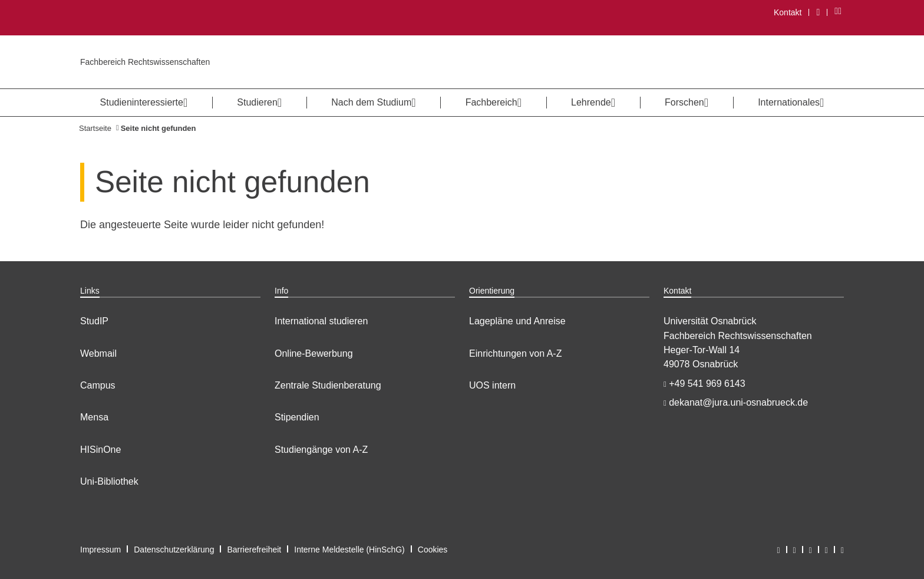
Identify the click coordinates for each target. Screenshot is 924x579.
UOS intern (492, 385)
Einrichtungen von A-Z (515, 353)
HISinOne (100, 450)
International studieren (321, 321)
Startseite (95, 128)
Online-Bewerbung (314, 353)
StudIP (94, 321)
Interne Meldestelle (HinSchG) (349, 550)
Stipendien (297, 417)
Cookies (433, 550)
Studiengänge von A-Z (321, 450)
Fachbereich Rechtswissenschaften (145, 62)
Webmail (98, 353)
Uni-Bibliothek (109, 481)
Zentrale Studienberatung (328, 385)
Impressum (100, 550)
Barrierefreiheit (254, 550)
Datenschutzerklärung (174, 550)
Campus (98, 385)
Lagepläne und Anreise (517, 321)
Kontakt (788, 12)
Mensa (94, 417)
